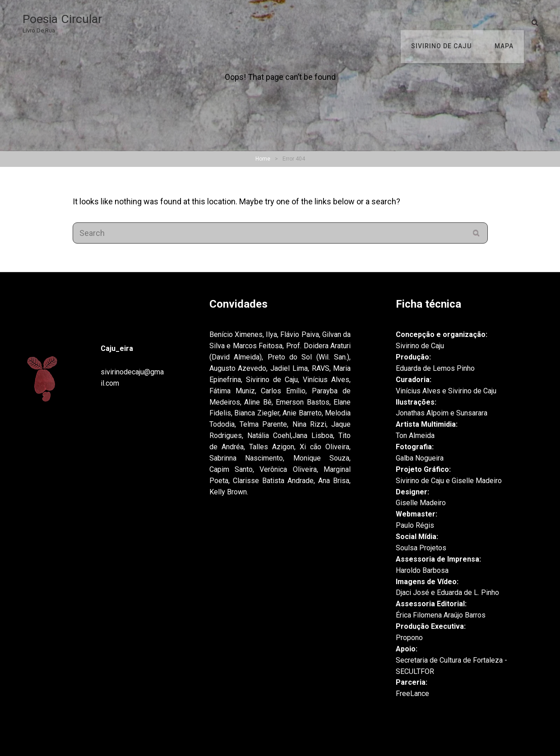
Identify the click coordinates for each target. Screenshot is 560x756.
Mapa (505, 23)
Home (263, 159)
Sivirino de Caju (446, 23)
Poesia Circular (64, 19)
